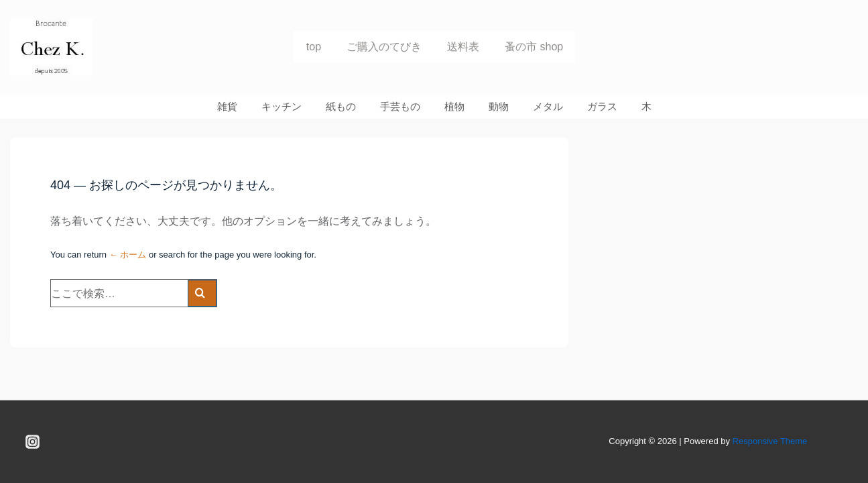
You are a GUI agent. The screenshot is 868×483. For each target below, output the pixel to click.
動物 (499, 106)
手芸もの (400, 106)
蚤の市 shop (534, 47)
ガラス (602, 106)
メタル (548, 106)
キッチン (282, 106)
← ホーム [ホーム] (128, 255)
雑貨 (227, 106)
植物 (454, 106)
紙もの (341, 106)
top (314, 47)
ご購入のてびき (384, 47)
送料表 (463, 47)
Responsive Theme (770, 441)
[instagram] (33, 442)
